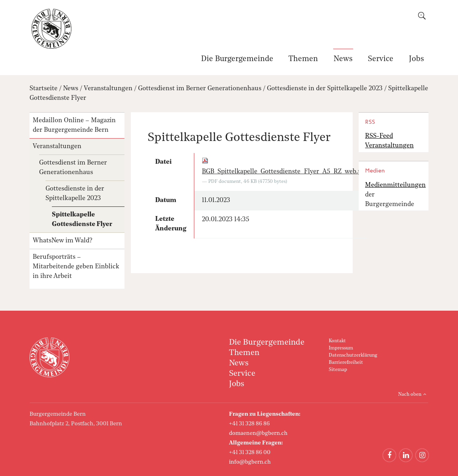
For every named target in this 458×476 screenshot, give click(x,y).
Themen (303, 59)
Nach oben (410, 395)
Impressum (341, 348)
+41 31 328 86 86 (249, 424)
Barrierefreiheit (346, 363)
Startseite (43, 89)
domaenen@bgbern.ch (258, 433)
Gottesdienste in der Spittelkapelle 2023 (325, 89)
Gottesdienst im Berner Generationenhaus (200, 89)
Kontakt (337, 341)
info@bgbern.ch (250, 462)
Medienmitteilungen (395, 185)
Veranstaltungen (108, 89)
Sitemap (338, 370)
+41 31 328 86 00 (250, 452)
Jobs (417, 59)
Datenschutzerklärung (353, 355)
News (343, 59)
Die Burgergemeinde (237, 59)
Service (381, 59)
